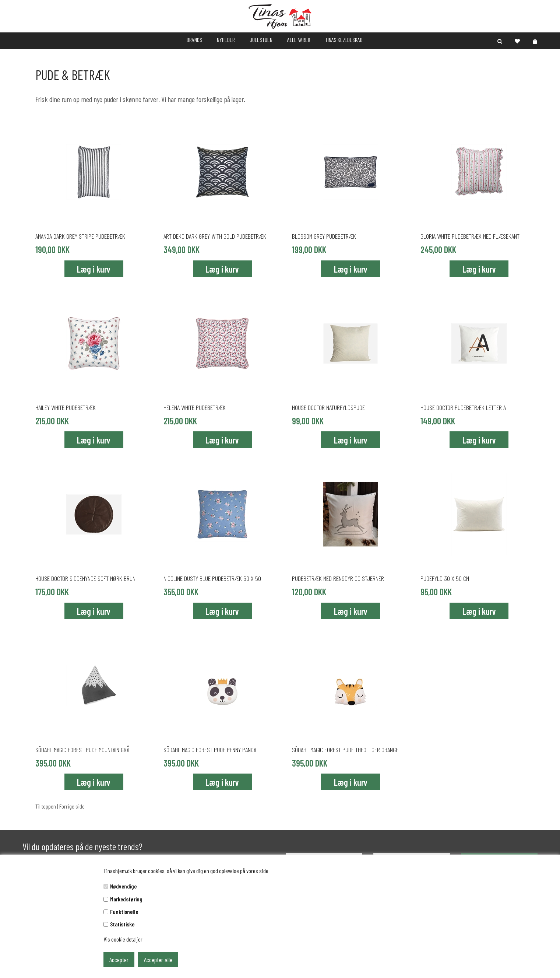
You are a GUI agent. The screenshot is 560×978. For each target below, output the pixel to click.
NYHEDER (226, 40)
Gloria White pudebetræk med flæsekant (470, 236)
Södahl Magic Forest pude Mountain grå (82, 750)
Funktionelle (124, 912)
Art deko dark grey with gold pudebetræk (215, 236)
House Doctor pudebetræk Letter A (463, 407)
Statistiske (122, 924)
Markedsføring (126, 899)
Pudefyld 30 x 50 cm (445, 578)
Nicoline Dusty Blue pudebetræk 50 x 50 (212, 578)
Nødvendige (123, 886)
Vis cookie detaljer (123, 939)
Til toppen (46, 806)
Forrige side (72, 806)
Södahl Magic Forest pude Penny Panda (210, 750)
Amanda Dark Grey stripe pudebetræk (80, 236)
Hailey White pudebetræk (66, 407)
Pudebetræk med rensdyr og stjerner (338, 578)
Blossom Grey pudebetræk (324, 236)
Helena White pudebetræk (195, 407)
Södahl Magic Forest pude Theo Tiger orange (345, 750)
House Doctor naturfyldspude (328, 407)
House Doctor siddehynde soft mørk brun (85, 578)
